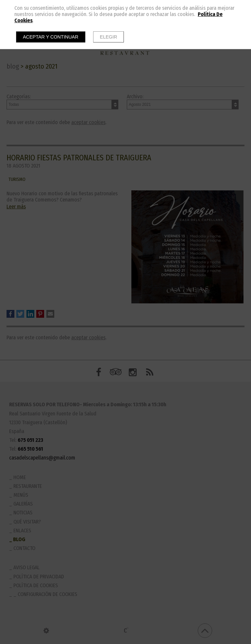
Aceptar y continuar (51, 37)
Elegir (109, 37)
